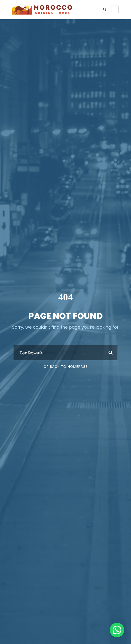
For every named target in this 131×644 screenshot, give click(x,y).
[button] (117, 630)
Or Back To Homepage (66, 367)
